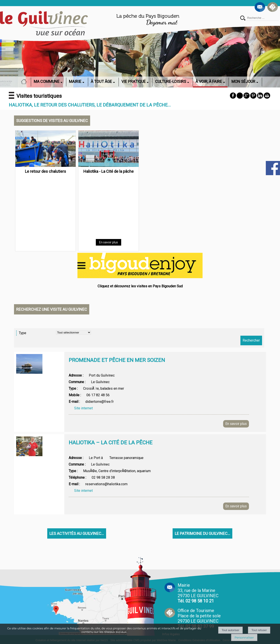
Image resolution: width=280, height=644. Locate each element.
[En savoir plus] (108, 242)
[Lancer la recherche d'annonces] (251, 340)
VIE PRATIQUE (134, 81)
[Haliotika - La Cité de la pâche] (108, 149)
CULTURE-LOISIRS (171, 81)
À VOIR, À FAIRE (209, 81)
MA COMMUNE (47, 81)
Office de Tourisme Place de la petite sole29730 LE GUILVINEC (199, 618)
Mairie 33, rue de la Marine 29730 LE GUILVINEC (198, 593)
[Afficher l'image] (29, 364)
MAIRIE (75, 81)
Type (23, 333)
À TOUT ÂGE (101, 81)
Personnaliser (244, 637)
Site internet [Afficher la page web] (83, 408)
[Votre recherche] (262, 18)
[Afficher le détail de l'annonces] (159, 365)
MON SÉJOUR (243, 81)
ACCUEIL (25, 81)
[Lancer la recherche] (243, 18)
